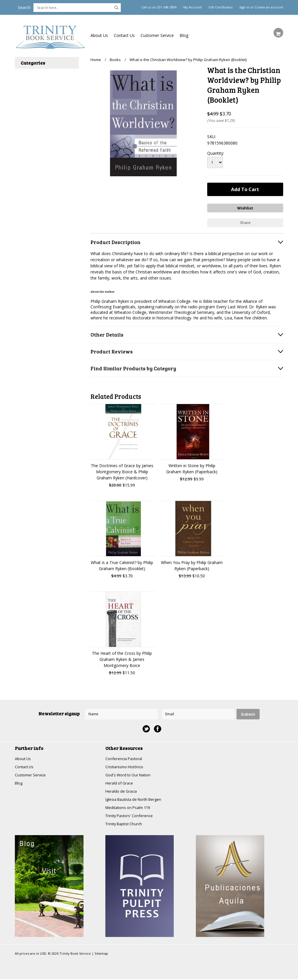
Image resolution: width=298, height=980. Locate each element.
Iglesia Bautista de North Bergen (136, 799)
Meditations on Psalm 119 (130, 808)
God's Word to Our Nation (130, 774)
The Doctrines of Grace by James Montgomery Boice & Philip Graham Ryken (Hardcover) (122, 470)
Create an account (269, 7)
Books (115, 60)
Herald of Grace (120, 782)
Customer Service (157, 35)
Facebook (158, 727)
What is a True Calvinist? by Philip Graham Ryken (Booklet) (122, 564)
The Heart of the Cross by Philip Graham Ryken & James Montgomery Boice (122, 658)
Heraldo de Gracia (122, 791)
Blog (184, 35)
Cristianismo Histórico (126, 765)
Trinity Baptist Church (126, 825)
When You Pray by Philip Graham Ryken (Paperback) (192, 564)
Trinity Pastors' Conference (131, 816)
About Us (99, 35)
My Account (193, 7)
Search (24, 7)
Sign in (244, 7)
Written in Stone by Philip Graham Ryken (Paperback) (192, 467)
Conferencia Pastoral (125, 757)
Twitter (146, 727)
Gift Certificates (220, 7)
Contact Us (124, 35)
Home (96, 60)
